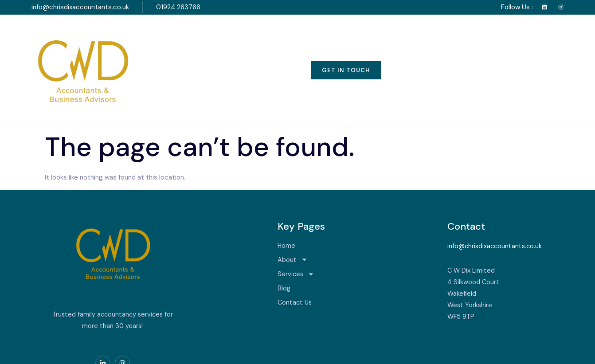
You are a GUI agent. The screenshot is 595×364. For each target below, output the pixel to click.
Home (186, 47)
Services (294, 47)
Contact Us (398, 47)
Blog (345, 47)
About (235, 47)
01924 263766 (178, 7)
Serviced (84, 351)
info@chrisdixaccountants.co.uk (80, 7)
